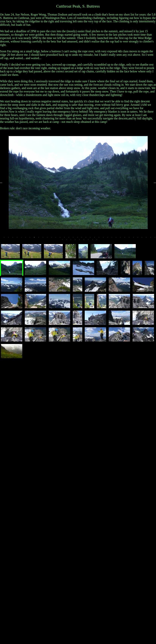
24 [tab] (105, 239)
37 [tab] (64, 241)
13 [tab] (57, 239)
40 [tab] (77, 241)
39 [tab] (73, 241)
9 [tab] (40, 239)
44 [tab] (94, 241)
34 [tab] (148, 239)
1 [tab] (6, 239)
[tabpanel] (78, 183)
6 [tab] (27, 239)
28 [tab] (122, 239)
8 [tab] (36, 239)
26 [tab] (114, 239)
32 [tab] (139, 239)
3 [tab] (15, 239)
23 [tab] (101, 239)
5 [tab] (23, 239)
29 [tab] (127, 239)
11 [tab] (49, 239)
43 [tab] (90, 241)
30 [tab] (131, 239)
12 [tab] (53, 239)
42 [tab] (85, 241)
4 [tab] (19, 239)
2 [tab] (10, 239)
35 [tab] (152, 239)
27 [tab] (118, 239)
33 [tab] (144, 239)
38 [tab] (68, 241)
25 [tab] (109, 239)
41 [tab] (81, 241)
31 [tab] (135, 239)
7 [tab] (32, 239)
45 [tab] (99, 241)
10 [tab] (45, 239)
